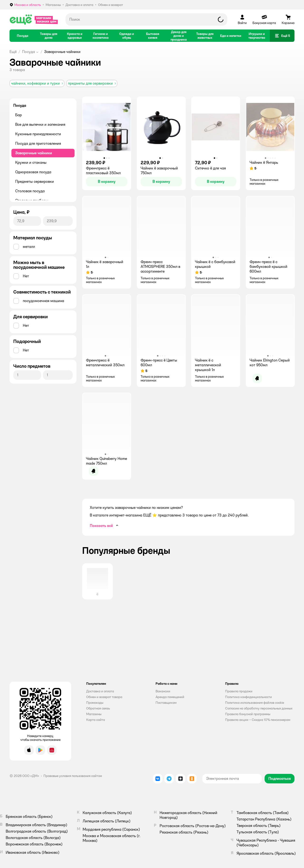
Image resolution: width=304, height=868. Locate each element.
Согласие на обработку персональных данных (259, 708)
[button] (282, 36)
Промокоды (95, 703)
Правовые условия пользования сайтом (73, 776)
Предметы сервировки (35, 181)
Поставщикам (166, 703)
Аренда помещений (170, 697)
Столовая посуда (30, 191)
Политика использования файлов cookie (255, 703)
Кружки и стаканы (31, 162)
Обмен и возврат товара (104, 697)
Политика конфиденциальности (249, 697)
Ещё (13, 52)
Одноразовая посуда (33, 172)
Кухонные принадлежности (38, 134)
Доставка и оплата (100, 691)
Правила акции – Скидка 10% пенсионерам (258, 720)
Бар (19, 115)
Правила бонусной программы (248, 714)
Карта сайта (96, 720)
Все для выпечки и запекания (40, 124)
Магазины (94, 714)
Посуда (28, 52)
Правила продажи (239, 691)
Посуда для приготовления (38, 143)
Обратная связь (98, 708)
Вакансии (163, 691)
